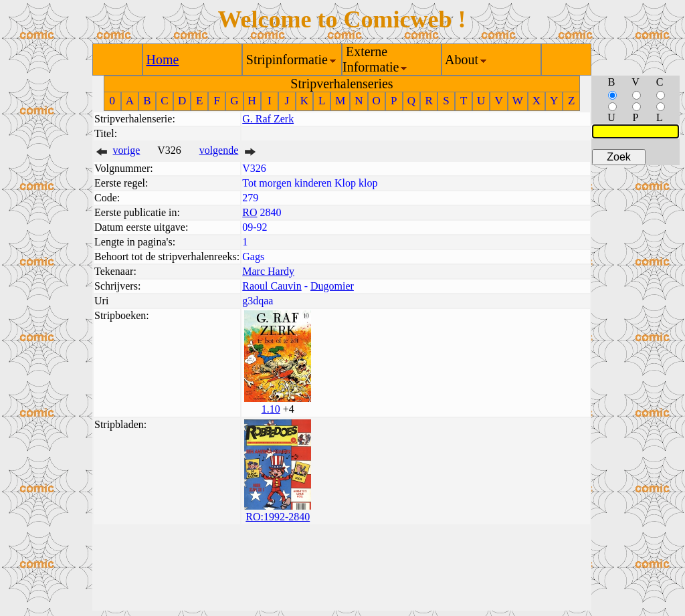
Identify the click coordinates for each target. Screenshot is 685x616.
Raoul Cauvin (272, 286)
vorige (127, 150)
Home (163, 60)
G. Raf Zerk (268, 119)
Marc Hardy (268, 271)
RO (250, 212)
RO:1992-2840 (278, 517)
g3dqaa (258, 301)
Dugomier (332, 286)
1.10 (271, 409)
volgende (219, 150)
